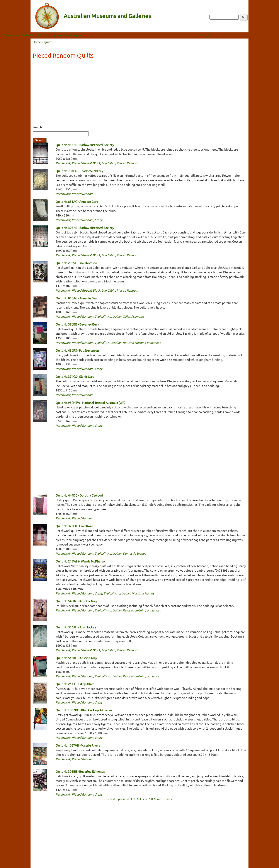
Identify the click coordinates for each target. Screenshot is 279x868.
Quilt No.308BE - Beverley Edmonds (80, 771)
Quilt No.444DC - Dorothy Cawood (79, 495)
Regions (86, 35)
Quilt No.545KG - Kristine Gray (76, 601)
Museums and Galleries (49, 35)
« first (111, 799)
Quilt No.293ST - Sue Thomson (76, 263)
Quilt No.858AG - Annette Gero (77, 298)
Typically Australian (108, 316)
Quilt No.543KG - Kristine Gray (76, 658)
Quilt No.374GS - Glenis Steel (75, 376)
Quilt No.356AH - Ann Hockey (76, 627)
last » (169, 799)
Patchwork (63, 163)
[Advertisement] (139, 93)
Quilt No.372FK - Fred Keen (74, 526)
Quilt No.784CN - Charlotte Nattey (79, 171)
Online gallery (106, 35)
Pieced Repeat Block (86, 163)
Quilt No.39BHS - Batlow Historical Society (85, 228)
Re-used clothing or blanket (142, 342)
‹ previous (123, 799)
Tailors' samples (133, 316)
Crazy (98, 220)
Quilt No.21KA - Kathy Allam (75, 684)
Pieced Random (127, 163)
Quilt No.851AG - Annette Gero (77, 201)
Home (37, 42)
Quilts (72, 35)
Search (37, 127)
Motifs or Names (143, 593)
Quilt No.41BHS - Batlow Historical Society (85, 145)
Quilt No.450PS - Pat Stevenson (77, 350)
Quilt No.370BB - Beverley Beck (77, 324)
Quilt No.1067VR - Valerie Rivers (78, 745)
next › (161, 799)
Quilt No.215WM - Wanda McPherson (81, 561)
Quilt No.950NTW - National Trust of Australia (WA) (91, 403)
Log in (237, 35)
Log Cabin (108, 163)
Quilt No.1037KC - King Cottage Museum (84, 710)
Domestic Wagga (134, 553)
